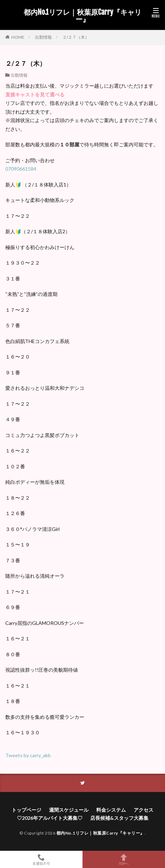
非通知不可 (41, 859)
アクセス (143, 810)
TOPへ (124, 859)
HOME (18, 37)
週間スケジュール (69, 810)
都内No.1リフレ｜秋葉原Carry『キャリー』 (82, 16)
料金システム (111, 810)
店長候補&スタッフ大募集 (119, 818)
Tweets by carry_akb (28, 755)
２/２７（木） (76, 37)
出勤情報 (43, 37)
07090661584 (21, 169)
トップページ (26, 810)
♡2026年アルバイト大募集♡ (50, 818)
